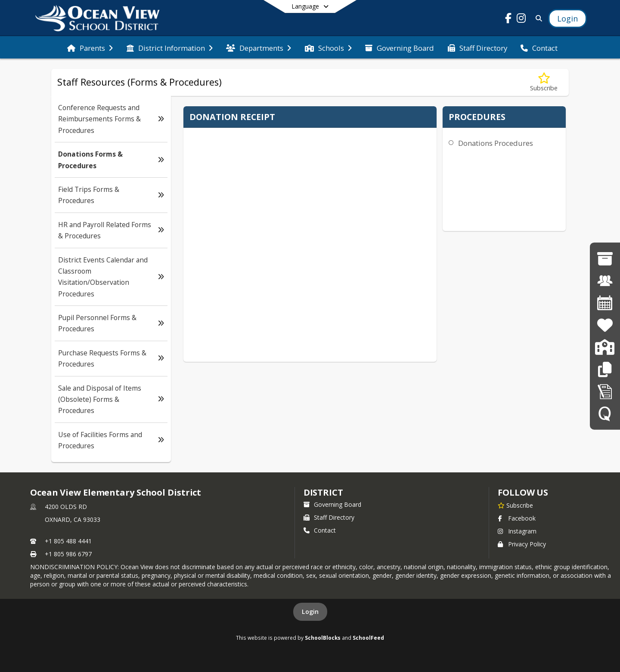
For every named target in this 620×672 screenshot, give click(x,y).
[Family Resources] (605, 325)
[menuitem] (90, 47)
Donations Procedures (496, 143)
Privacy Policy (522, 544)
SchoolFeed (368, 638)
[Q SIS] (605, 413)
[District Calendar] (605, 303)
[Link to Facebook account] (508, 20)
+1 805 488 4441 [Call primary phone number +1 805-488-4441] (68, 541)
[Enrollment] (605, 347)
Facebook (517, 518)
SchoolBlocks (323, 638)
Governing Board (332, 504)
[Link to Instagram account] (521, 20)
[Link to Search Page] (537, 18)
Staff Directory (329, 517)
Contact (320, 530)
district (323, 492)
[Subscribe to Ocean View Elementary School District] (515, 505)
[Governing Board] (605, 258)
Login (310, 612)
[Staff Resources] (605, 369)
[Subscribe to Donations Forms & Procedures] (544, 82)
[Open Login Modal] (567, 18)
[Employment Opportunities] (605, 281)
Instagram (517, 531)
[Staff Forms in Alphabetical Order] (605, 391)
